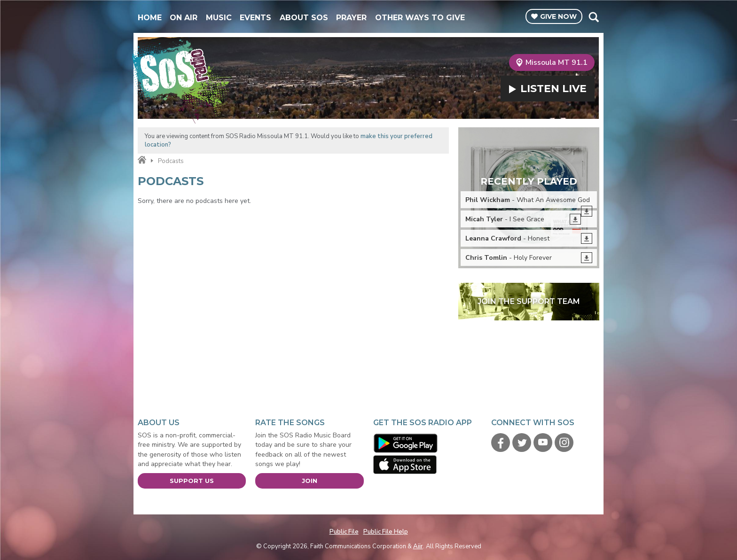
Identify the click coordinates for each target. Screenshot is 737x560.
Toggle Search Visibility (593, 17)
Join (310, 481)
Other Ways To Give (420, 18)
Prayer (351, 18)
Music (219, 18)
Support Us (192, 481)
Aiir (418, 546)
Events (255, 18)
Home (150, 18)
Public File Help (386, 532)
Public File (344, 532)
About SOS (304, 18)
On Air (184, 18)
